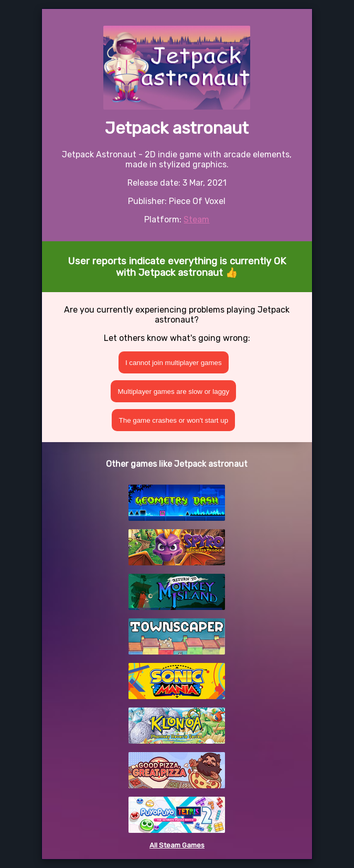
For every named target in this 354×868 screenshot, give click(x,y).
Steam (196, 219)
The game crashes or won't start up (174, 420)
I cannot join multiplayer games (174, 363)
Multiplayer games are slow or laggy (174, 392)
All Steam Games (177, 845)
